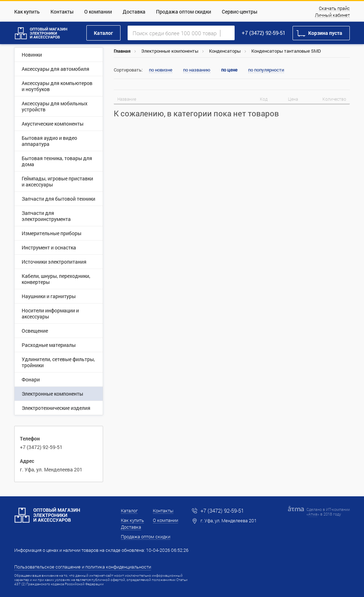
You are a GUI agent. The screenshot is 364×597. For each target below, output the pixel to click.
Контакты (62, 12)
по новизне (161, 70)
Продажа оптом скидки (184, 12)
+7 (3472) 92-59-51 (264, 33)
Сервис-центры (240, 12)
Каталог (103, 33)
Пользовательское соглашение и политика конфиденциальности (83, 567)
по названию (197, 70)
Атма (313, 514)
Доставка (134, 12)
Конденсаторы (225, 51)
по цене (229, 70)
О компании (98, 12)
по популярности (266, 70)
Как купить (27, 12)
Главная (122, 51)
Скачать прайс (334, 9)
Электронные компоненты (170, 51)
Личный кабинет (332, 15)
